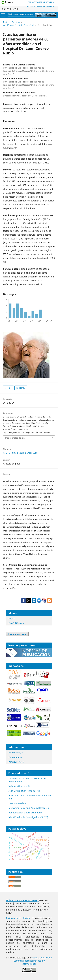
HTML (22, 388)
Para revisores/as (16, 762)
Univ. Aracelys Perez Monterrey (22, 900)
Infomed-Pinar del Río (20, 786)
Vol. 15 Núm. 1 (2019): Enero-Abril (18, 25)
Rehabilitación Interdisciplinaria (25, 813)
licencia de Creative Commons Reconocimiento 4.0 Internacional (33, 961)
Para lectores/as (16, 752)
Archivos (16, 22)
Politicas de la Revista (18, 918)
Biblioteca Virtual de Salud (41, 2)
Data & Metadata (17, 803)
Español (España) (16, 623)
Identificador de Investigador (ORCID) (28, 817)
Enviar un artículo (17, 634)
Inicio (6, 22)
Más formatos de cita (15, 438)
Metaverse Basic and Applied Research (29, 808)
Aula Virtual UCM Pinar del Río (24, 791)
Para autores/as (16, 757)
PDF (10, 388)
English (12, 618)
